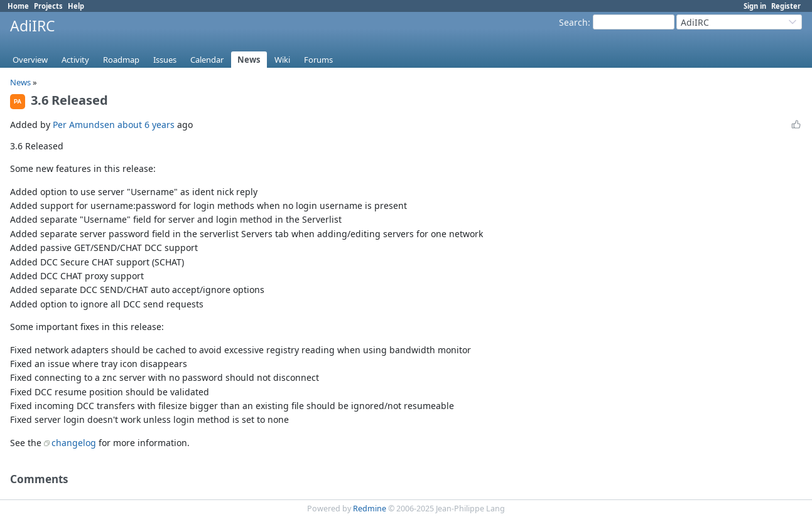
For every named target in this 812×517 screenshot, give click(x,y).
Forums (318, 60)
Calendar (207, 60)
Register (786, 6)
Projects (48, 6)
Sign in (755, 6)
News (249, 60)
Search (573, 22)
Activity (75, 60)
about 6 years (146, 125)
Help (76, 6)
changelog (74, 443)
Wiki (282, 60)
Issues (165, 60)
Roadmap (121, 60)
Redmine (370, 509)
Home (18, 6)
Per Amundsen (84, 125)
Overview (30, 60)
